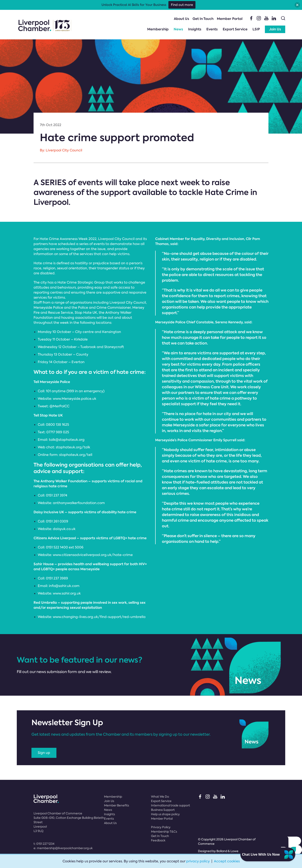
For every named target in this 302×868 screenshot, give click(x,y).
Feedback (158, 840)
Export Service (235, 29)
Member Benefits (117, 805)
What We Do (160, 797)
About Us (182, 19)
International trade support (171, 805)
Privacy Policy (161, 827)
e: (63, 848)
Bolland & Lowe (227, 851)
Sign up (44, 753)
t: (44, 844)
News (178, 29)
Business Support (163, 810)
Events (212, 29)
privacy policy (198, 861)
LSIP (256, 29)
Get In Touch (203, 19)
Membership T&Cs (164, 832)
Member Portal (230, 19)
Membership (158, 29)
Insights (195, 29)
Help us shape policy (165, 814)
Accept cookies (227, 861)
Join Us (275, 29)
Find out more (182, 5)
